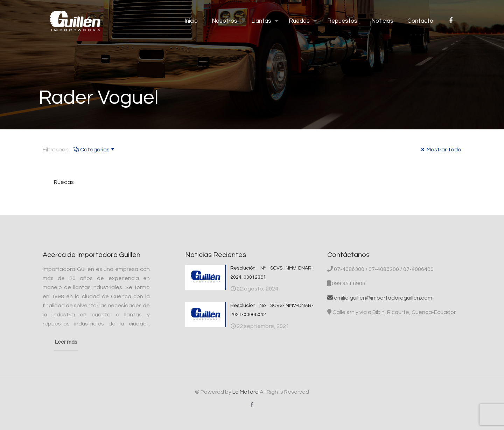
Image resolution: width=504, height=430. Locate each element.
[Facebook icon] (252, 405)
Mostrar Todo (441, 150)
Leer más (66, 342)
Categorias (94, 150)
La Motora (246, 392)
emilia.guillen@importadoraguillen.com (380, 298)
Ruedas (64, 182)
